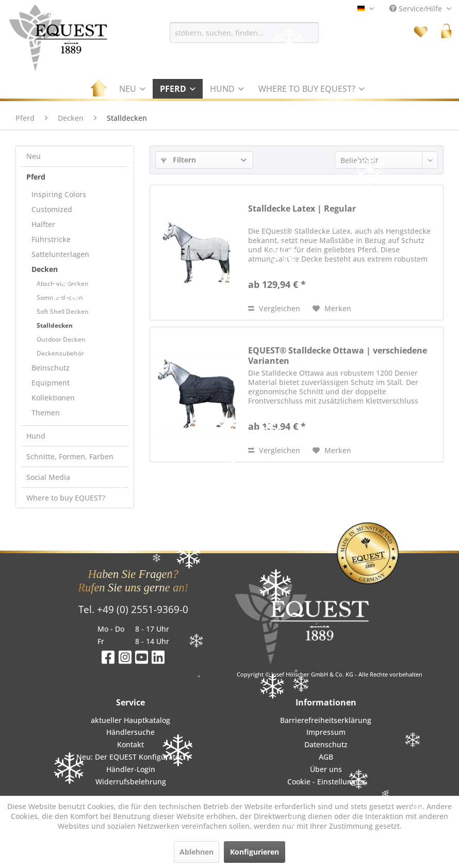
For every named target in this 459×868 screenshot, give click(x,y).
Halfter (43, 224)
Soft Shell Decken (63, 311)
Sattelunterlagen (60, 254)
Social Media (48, 477)
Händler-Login (131, 769)
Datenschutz (326, 744)
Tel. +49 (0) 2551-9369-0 (133, 609)
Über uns (326, 769)
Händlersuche (130, 732)
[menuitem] (244, 33)
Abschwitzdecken (63, 284)
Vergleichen (274, 308)
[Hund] (227, 89)
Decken (45, 269)
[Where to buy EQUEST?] (312, 89)
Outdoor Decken (61, 339)
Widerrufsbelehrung (131, 782)
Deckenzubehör (60, 353)
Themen (46, 413)
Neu (34, 156)
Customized (52, 209)
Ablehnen (196, 852)
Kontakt (130, 744)
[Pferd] (178, 89)
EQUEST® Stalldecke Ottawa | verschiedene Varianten (338, 356)
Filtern (178, 160)
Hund (36, 436)
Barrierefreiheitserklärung (326, 720)
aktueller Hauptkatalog (130, 720)
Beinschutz (51, 368)
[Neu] (132, 89)
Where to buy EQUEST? (66, 498)
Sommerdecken (60, 298)
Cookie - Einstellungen (326, 782)
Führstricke (51, 239)
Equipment (51, 383)
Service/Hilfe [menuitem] (417, 9)
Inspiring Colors (59, 194)
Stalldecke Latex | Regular (302, 209)
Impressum (326, 732)
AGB (326, 757)
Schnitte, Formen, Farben (70, 456)
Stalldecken (55, 325)
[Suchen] (324, 33)
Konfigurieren (255, 852)
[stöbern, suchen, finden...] (244, 33)
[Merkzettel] (421, 31)
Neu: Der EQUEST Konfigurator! (130, 757)
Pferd (36, 177)
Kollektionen (53, 398)
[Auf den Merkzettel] (332, 309)
